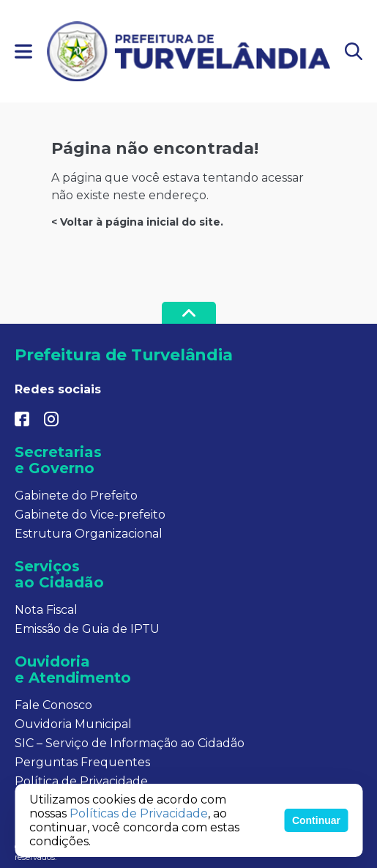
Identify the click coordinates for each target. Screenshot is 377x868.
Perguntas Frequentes (82, 762)
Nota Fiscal (46, 610)
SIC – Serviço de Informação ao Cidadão (130, 743)
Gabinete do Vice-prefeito (90, 515)
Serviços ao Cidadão (59, 574)
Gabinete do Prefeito (76, 496)
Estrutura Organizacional (89, 534)
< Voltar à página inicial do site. (137, 222)
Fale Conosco (53, 705)
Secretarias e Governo (58, 460)
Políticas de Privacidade (139, 813)
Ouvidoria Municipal (73, 724)
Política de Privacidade (81, 781)
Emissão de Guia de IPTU (87, 629)
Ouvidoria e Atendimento (73, 669)
